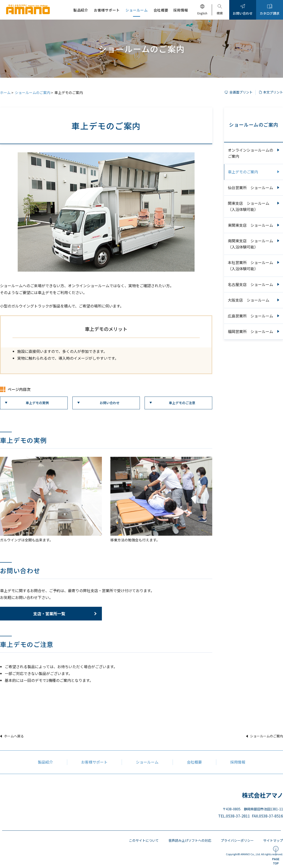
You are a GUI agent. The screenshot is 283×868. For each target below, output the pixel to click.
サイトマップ (273, 840)
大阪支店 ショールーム (249, 300)
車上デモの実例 (37, 403)
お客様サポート (94, 762)
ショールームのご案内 (33, 92)
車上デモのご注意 (182, 403)
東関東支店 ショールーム (250, 225)
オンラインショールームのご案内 (250, 153)
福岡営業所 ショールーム (250, 331)
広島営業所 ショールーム (250, 316)
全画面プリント (241, 92)
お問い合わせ (110, 403)
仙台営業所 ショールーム (250, 188)
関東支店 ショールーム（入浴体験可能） (249, 206)
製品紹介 (45, 762)
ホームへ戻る (14, 736)
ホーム (5, 92)
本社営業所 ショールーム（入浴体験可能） (250, 265)
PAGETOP (276, 861)
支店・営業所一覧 (49, 614)
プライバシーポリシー (235, 840)
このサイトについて (137, 840)
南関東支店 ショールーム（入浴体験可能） (250, 244)
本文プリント (273, 92)
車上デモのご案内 (243, 172)
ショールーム (147, 762)
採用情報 (238, 762)
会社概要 (194, 762)
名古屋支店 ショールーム (250, 284)
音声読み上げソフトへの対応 (185, 840)
